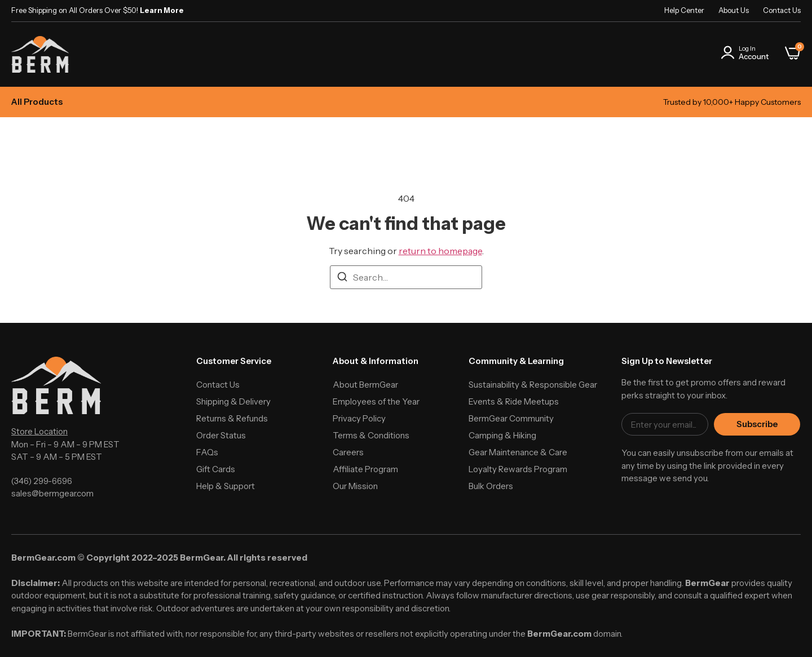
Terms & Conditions (371, 435)
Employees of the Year (376, 401)
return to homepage (440, 251)
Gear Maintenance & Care (518, 452)
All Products (37, 102)
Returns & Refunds (232, 418)
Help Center (684, 10)
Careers (348, 452)
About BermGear (365, 385)
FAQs (207, 452)
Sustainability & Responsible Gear (533, 385)
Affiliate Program (365, 469)
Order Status (221, 435)
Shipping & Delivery (233, 401)
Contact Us (782, 10)
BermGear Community (511, 418)
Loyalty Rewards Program (518, 469)
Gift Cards (216, 469)
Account (754, 56)
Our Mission (355, 486)
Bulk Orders (491, 486)
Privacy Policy (359, 418)
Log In (747, 48)
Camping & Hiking (502, 435)
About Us (734, 10)
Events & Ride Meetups (514, 401)
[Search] (342, 278)
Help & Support (226, 486)
